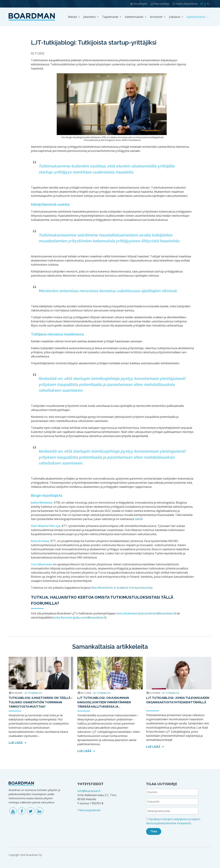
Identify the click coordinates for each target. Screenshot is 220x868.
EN (202, 4)
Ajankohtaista (196, 17)
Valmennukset (134, 17)
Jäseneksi (89, 17)
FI (208, 4)
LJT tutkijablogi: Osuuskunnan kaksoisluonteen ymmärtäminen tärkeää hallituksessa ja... (104, 702)
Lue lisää (18, 743)
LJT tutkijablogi (33, 693)
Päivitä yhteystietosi (186, 4)
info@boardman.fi (89, 791)
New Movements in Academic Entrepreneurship (122, 588)
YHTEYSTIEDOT (90, 784)
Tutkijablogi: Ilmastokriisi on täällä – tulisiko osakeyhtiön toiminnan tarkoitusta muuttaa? (41, 702)
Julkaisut (175, 17)
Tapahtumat (110, 17)
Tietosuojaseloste (89, 810)
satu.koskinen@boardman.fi (157, 613)
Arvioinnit (156, 17)
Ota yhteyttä (140, 4)
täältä (138, 519)
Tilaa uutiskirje (161, 4)
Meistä (72, 17)
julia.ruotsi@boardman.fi (90, 617)
